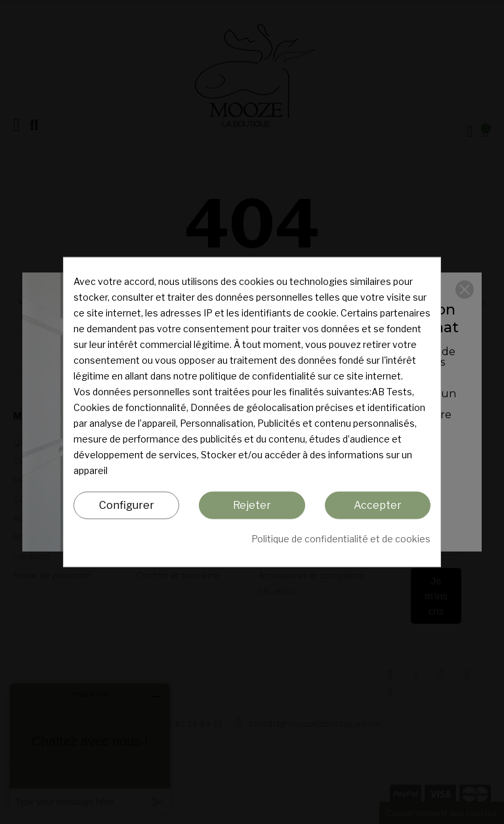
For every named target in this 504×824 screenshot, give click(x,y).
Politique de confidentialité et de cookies (341, 539)
